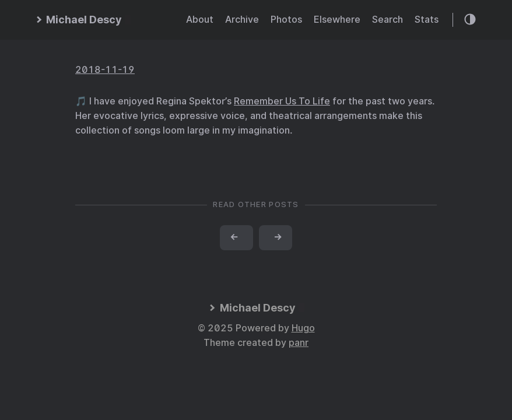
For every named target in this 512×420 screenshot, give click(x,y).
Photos (286, 20)
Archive (242, 20)
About (200, 20)
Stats (427, 20)
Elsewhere (337, 20)
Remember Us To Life (282, 101)
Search (387, 20)
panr (299, 343)
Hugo (303, 328)
